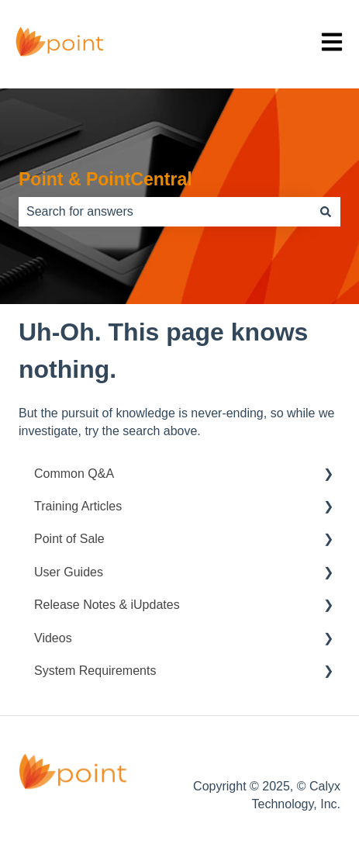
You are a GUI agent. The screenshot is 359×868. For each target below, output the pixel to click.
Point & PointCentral (105, 179)
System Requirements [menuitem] (95, 671)
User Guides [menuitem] (69, 572)
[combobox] (165, 212)
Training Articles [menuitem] (78, 506)
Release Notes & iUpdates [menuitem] (107, 605)
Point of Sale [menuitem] (69, 539)
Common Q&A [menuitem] (74, 474)
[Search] (326, 212)
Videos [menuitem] (53, 638)
